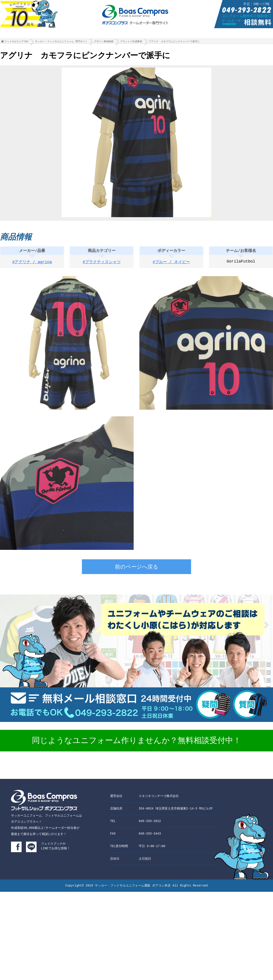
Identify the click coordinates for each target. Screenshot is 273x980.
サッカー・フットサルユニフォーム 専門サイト (61, 43)
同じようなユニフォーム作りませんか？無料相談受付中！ (136, 742)
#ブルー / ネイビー (171, 264)
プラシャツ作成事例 (131, 43)
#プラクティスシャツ (102, 264)
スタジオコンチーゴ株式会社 (159, 797)
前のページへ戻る (137, 569)
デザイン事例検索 (104, 43)
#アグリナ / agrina (32, 264)
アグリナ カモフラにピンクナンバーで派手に (174, 43)
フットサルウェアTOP (16, 43)
